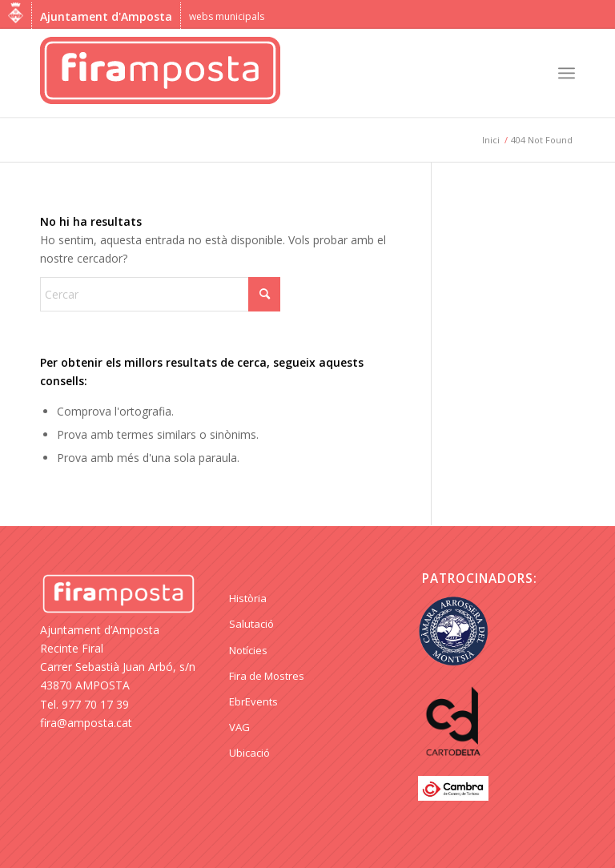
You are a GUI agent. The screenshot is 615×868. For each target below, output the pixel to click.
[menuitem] (567, 73)
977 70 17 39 (95, 704)
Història (248, 598)
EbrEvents (253, 701)
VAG (239, 727)
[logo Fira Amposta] (160, 73)
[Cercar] (160, 294)
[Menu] (567, 73)
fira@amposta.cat (86, 723)
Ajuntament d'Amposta (106, 16)
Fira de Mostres (267, 676)
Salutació (251, 624)
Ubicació (249, 753)
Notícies (248, 650)
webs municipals (227, 16)
